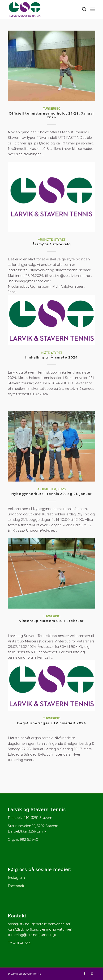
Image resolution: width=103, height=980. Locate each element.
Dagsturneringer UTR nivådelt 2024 (51, 723)
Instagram (16, 878)
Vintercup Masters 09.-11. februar (51, 621)
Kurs (62, 489)
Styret (60, 240)
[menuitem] (82, 9)
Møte (45, 353)
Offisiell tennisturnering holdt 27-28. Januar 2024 (51, 115)
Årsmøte (45, 240)
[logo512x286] (43, 9)
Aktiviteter (47, 489)
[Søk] (82, 9)
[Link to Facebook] (85, 973)
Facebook (16, 886)
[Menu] (93, 9)
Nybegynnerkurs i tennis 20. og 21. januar (52, 494)
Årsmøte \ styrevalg (52, 244)
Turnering (52, 109)
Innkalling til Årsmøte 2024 (51, 357)
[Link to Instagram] (92, 973)
